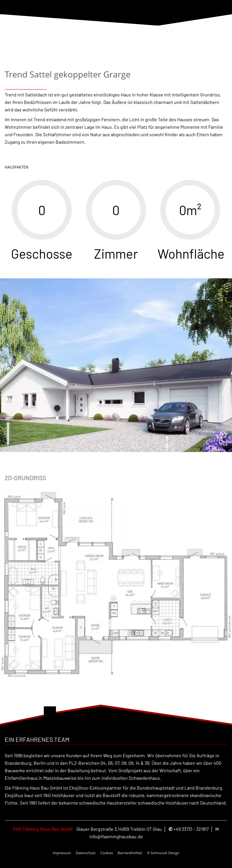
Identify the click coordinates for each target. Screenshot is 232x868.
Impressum (62, 853)
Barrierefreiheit (130, 853)
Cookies (107, 853)
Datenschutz (86, 853)
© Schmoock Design (163, 853)
